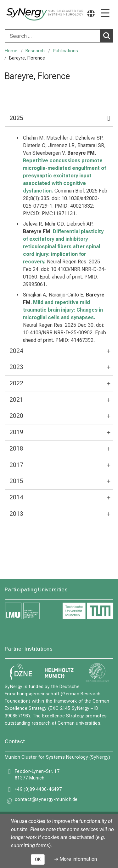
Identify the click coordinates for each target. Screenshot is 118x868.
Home (11, 51)
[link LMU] (30, 611)
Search (108, 36)
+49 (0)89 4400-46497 (38, 789)
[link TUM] (88, 611)
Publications (65, 51)
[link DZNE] (21, 673)
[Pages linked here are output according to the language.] (91, 13)
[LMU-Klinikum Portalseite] (27, 14)
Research (35, 51)
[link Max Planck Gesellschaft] (97, 673)
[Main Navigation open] (105, 13)
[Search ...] (52, 36)
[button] (46, 801)
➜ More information (76, 859)
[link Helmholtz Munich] (59, 673)
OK (38, 859)
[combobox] (59, 36)
